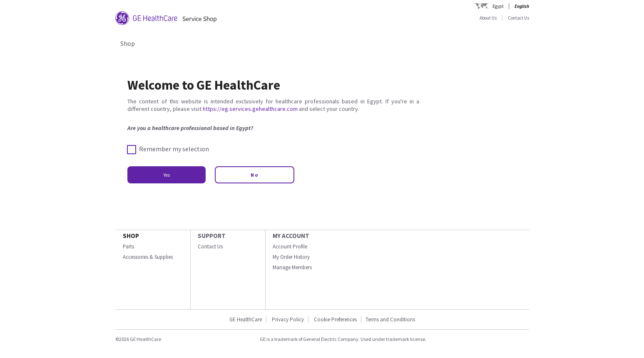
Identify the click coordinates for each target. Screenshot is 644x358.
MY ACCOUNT (291, 236)
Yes (167, 175)
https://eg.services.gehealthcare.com (250, 109)
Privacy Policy (288, 319)
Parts (128, 247)
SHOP (131, 236)
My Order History (291, 257)
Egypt (498, 6)
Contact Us (518, 18)
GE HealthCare (246, 319)
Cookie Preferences (335, 319)
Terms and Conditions (390, 319)
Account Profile (290, 247)
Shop (128, 43)
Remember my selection (168, 149)
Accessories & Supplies (148, 257)
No (255, 175)
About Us (488, 18)
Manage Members (292, 267)
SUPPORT (212, 236)
